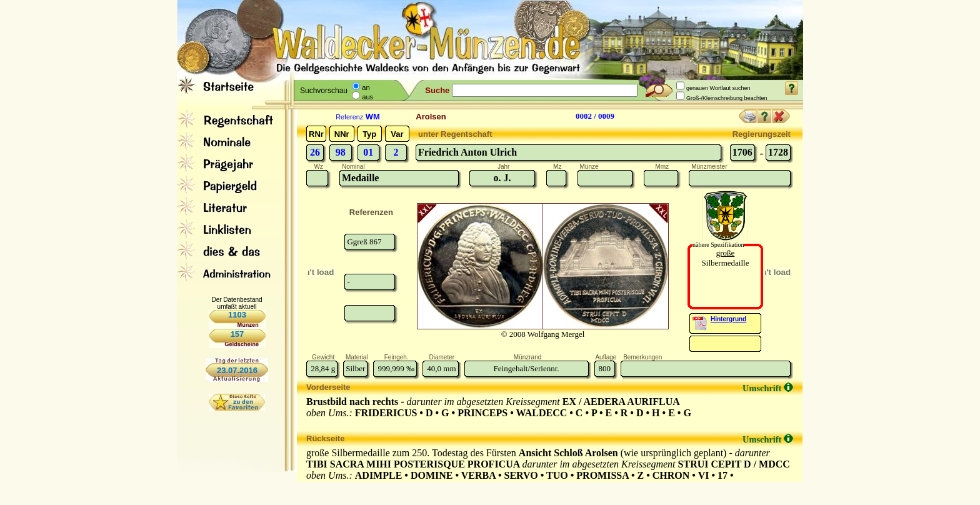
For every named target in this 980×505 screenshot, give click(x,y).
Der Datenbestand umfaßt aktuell (237, 303)
